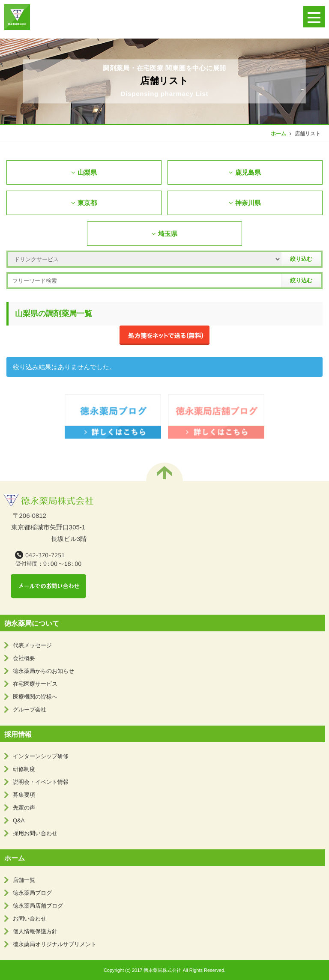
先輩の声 (24, 808)
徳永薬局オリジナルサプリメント (55, 944)
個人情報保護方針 (35, 931)
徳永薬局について (32, 623)
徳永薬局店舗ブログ (38, 906)
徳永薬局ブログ (32, 893)
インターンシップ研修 (41, 756)
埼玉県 (164, 234)
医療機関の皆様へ (35, 697)
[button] (314, 17)
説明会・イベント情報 (41, 782)
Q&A (19, 820)
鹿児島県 (245, 172)
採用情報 (18, 734)
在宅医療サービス (35, 684)
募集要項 (24, 795)
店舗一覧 (24, 880)
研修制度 (24, 769)
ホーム (278, 134)
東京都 (84, 203)
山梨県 (84, 172)
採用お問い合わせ (35, 833)
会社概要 (24, 658)
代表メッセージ (32, 645)
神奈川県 (245, 203)
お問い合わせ (30, 919)
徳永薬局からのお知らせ (43, 671)
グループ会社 (30, 710)
